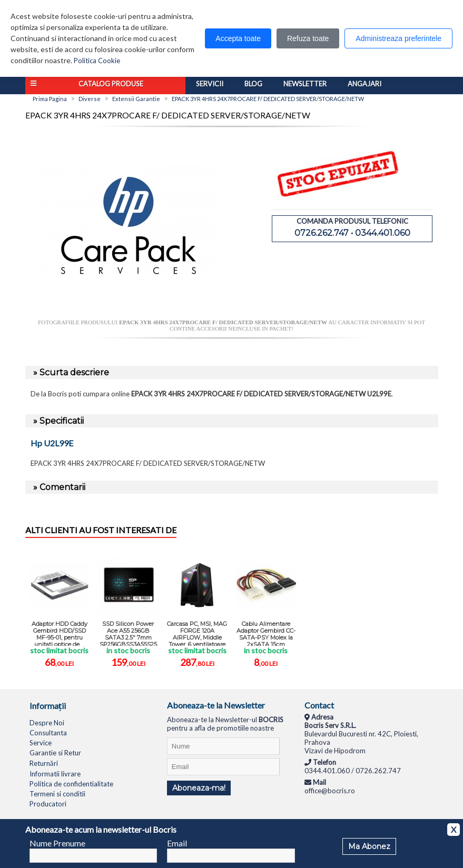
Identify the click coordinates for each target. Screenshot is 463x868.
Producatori (48, 804)
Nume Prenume (57, 843)
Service (41, 743)
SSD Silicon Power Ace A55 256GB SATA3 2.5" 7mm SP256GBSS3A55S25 (128, 633)
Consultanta (48, 733)
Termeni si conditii (57, 794)
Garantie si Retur (55, 753)
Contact (319, 705)
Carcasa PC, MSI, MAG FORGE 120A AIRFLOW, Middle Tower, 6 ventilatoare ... (197, 633)
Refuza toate (308, 38)
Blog (253, 84)
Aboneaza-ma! (199, 788)
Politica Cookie (97, 61)
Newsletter (305, 84)
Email (177, 843)
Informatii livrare (55, 774)
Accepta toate (238, 38)
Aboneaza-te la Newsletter (216, 705)
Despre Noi (47, 723)
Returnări (44, 763)
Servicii (210, 84)
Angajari (365, 84)
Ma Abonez (369, 846)
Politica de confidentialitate (71, 784)
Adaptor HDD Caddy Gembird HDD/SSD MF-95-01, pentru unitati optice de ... (60, 633)
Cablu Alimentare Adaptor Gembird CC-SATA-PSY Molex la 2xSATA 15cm (266, 633)
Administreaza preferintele (398, 38)
